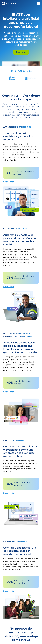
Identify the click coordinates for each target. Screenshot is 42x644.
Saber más (21, 52)
